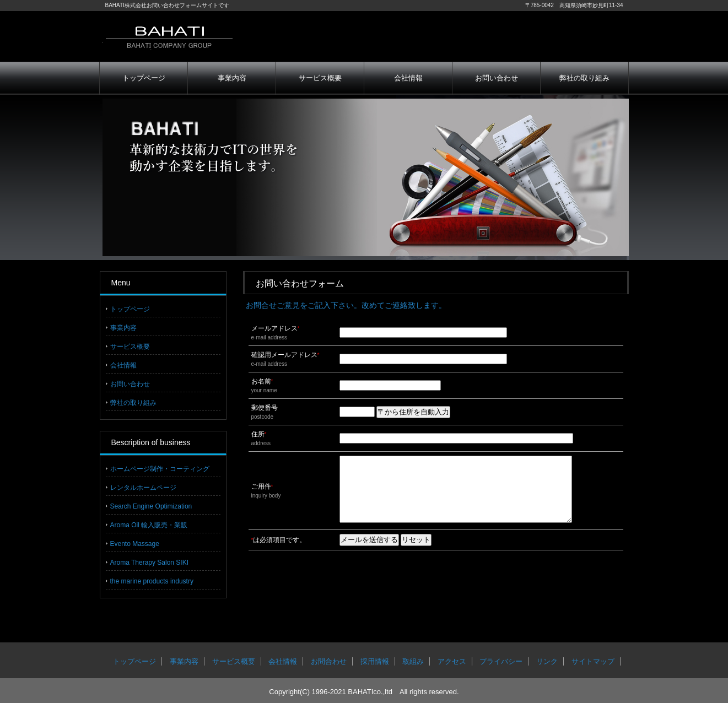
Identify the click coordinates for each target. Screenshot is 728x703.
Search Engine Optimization (151, 506)
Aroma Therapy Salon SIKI (150, 563)
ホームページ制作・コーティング (160, 469)
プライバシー (501, 661)
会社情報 (408, 78)
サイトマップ (593, 661)
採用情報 (375, 661)
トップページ (144, 78)
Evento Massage (135, 544)
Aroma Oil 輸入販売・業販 (149, 525)
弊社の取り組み (584, 78)
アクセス (452, 661)
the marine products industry (152, 581)
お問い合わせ (497, 78)
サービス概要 (320, 78)
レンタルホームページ (143, 488)
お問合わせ (329, 661)
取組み (413, 661)
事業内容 (232, 78)
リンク (547, 661)
